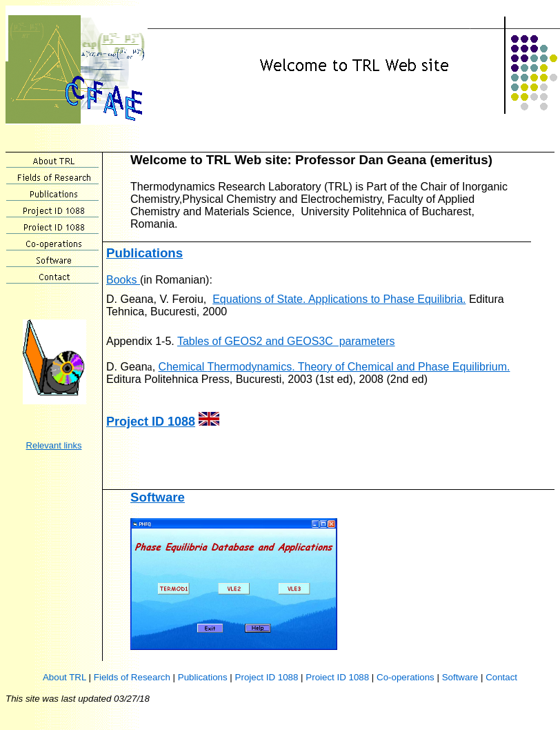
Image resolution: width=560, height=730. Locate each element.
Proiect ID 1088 (337, 677)
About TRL (64, 677)
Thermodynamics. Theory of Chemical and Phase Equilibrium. (358, 367)
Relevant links (54, 445)
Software (158, 497)
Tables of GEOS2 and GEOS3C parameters (286, 341)
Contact (501, 677)
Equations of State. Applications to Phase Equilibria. (339, 299)
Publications (144, 253)
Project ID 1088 (151, 422)
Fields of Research (132, 677)
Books (123, 280)
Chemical (183, 367)
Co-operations (406, 677)
